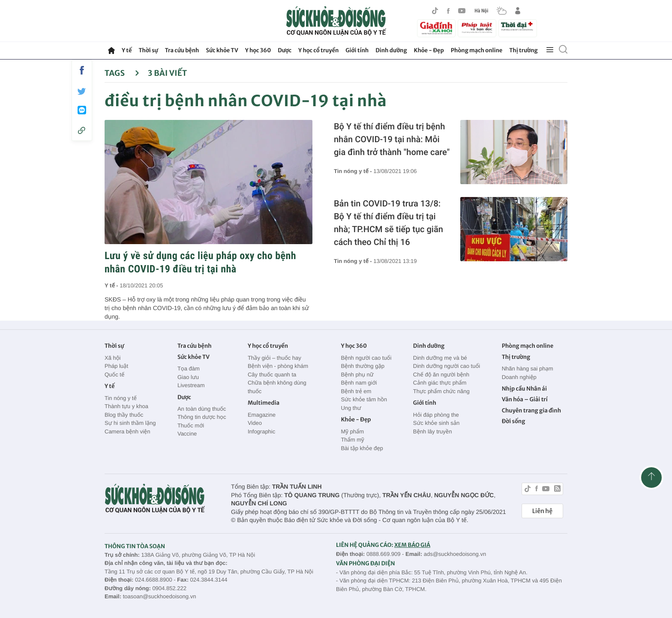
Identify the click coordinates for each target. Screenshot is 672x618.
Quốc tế (114, 375)
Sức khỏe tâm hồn (364, 399)
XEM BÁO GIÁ (412, 545)
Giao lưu (188, 377)
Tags (122, 73)
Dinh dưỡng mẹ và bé (440, 358)
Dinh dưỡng (391, 50)
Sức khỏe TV (222, 50)
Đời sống (514, 421)
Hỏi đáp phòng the (436, 415)
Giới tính (357, 50)
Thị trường (523, 50)
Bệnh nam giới (359, 383)
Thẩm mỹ (352, 440)
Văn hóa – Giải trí (525, 399)
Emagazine (262, 415)
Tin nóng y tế (121, 398)
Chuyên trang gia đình (531, 411)
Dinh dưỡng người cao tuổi (447, 366)
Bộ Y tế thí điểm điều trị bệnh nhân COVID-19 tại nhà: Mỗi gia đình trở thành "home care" (392, 139)
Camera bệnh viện (127, 431)
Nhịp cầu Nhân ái (524, 389)
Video (255, 423)
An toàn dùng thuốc (202, 409)
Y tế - (112, 285)
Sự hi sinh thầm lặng (130, 423)
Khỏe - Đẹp (429, 50)
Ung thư (351, 408)
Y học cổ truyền (318, 50)
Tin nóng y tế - (354, 171)
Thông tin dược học (202, 417)
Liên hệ (542, 511)
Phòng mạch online (477, 50)
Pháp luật (116, 366)
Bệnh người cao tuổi (366, 358)
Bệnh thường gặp (363, 366)
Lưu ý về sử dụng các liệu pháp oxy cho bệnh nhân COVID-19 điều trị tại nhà (200, 262)
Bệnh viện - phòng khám (278, 366)
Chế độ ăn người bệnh (441, 375)
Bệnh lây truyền (433, 431)
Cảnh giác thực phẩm (440, 383)
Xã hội (113, 358)
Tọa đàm (189, 369)
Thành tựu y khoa (126, 406)
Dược (285, 50)
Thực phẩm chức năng (441, 391)
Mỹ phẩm (352, 431)
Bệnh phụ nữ (357, 375)
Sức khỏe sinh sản (436, 423)
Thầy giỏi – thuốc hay (274, 358)
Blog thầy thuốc (124, 415)
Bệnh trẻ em (356, 391)
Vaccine (187, 434)
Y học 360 (258, 50)
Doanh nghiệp (519, 377)
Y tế (127, 50)
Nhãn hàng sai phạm (528, 369)
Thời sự (148, 50)
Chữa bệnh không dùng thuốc (277, 387)
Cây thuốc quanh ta (272, 375)
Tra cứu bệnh (182, 50)
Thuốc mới (191, 425)
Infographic (261, 431)
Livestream (191, 385)
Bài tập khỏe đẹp (362, 448)
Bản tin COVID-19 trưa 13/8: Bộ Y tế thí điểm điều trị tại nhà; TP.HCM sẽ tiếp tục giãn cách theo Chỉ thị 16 (388, 223)
